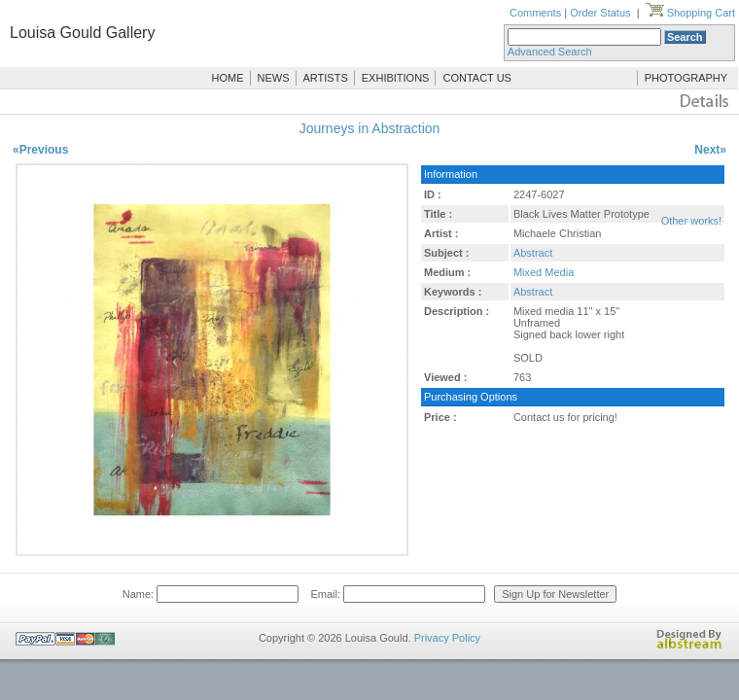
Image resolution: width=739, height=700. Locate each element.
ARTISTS (326, 78)
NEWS (274, 78)
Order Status (600, 13)
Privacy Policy (447, 638)
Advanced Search (550, 52)
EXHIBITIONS (396, 78)
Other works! (691, 221)
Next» (710, 150)
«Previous (40, 150)
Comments (535, 13)
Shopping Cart (690, 13)
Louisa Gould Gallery (82, 33)
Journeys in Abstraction (370, 128)
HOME (228, 78)
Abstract (533, 253)
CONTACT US (477, 78)
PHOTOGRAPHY (686, 78)
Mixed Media (544, 272)
